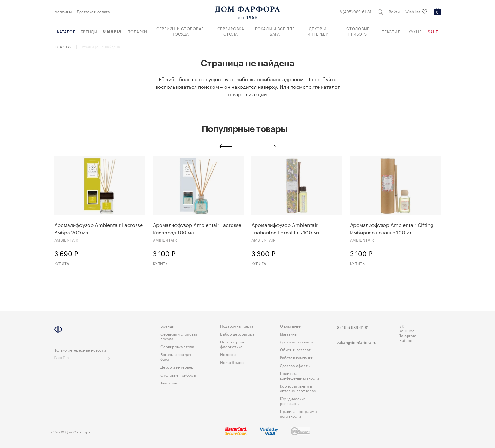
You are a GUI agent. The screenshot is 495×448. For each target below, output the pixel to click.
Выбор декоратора (237, 333)
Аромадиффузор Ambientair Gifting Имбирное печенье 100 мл (392, 228)
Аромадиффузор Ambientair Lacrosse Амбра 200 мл (99, 228)
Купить (62, 263)
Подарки (137, 31)
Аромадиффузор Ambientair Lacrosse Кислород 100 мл (197, 228)
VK (402, 326)
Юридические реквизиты (293, 401)
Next (270, 147)
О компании (291, 326)
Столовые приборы (358, 31)
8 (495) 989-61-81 (355, 11)
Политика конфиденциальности (299, 375)
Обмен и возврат (295, 349)
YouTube (407, 330)
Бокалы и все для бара (275, 31)
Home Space (232, 362)
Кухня (415, 31)
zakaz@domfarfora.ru (357, 342)
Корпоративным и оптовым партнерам (298, 388)
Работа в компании (297, 357)
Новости (228, 354)
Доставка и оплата (93, 11)
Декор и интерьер (318, 31)
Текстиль (392, 31)
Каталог (66, 31)
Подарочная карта (237, 326)
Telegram (408, 335)
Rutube (406, 340)
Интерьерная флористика (232, 344)
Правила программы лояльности (298, 413)
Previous (226, 147)
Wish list (416, 12)
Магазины (63, 11)
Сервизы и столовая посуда (180, 31)
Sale (433, 31)
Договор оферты (295, 365)
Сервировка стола (231, 31)
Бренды (89, 31)
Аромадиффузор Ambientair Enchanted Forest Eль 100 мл (286, 228)
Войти (394, 11)
